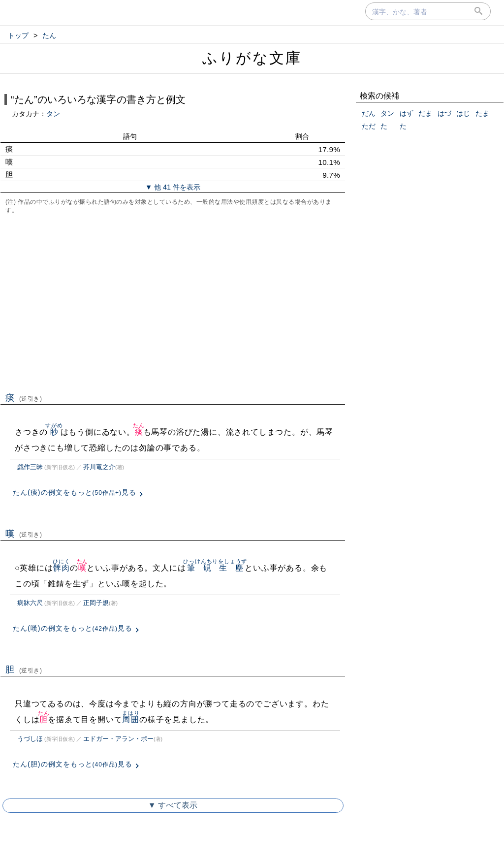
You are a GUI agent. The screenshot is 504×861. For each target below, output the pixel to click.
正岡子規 (96, 603)
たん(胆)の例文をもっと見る (73, 764)
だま (425, 113)
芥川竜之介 (99, 467)
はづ (444, 113)
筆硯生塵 (215, 568)
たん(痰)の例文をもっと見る (75, 492)
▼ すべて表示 (173, 805)
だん (369, 113)
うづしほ (30, 739)
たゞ (407, 126)
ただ (369, 126)
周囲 (131, 719)
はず (407, 113)
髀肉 (61, 568)
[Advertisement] (173, 302)
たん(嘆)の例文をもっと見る (73, 628)
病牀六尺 (30, 603)
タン (53, 114)
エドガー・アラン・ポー (118, 739)
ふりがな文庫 (252, 58)
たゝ (387, 126)
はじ (463, 113)
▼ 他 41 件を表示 (173, 187)
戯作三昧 (30, 467)
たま (482, 113)
